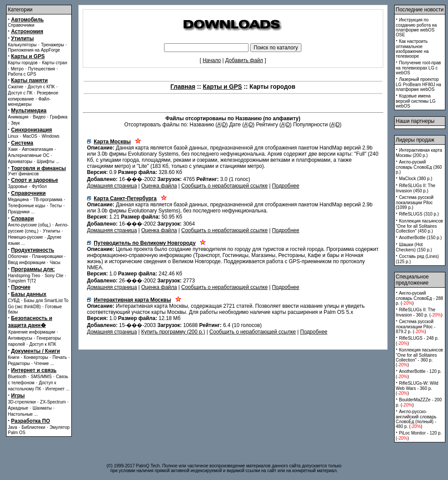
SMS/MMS (41, 377)
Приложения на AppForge (34, 50)
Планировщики (47, 256)
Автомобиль (27, 20)
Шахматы (42, 408)
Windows (51, 136)
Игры (18, 396)
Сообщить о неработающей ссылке (224, 186)
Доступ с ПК (20, 93)
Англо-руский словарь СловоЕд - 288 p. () (420, 298)
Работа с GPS (22, 74)
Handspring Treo (24, 276)
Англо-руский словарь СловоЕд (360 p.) (419, 167)
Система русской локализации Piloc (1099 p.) (415, 202)
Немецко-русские (25, 237)
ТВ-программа (48, 200)
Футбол (39, 186)
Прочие (21, 287)
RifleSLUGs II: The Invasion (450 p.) (416, 188)
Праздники (19, 212)
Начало (212, 60)
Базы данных (29, 294)
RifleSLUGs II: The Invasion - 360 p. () (419, 312)
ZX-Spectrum (53, 402)
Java (12, 427)
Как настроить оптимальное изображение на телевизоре (412, 49)
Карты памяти (29, 80)
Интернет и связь (34, 370)
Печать (60, 357)
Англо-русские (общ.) (29, 225)
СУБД (14, 301)
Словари (22, 219)
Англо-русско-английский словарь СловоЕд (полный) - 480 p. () (416, 419)
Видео (39, 117)
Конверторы (36, 357)
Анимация (18, 117)
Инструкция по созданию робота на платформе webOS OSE (416, 27)
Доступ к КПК (43, 344)
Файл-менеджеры (29, 102)
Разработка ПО (30, 421)
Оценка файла (159, 186)
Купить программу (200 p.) (173, 332)
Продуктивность (33, 250)
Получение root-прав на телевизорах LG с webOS (418, 68)
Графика (59, 117)
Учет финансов (23, 174)
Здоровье (18, 186)
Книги (14, 357)
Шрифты (45, 162)
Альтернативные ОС (29, 155)
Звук (16, 123)
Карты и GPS (28, 56)
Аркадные (18, 408)
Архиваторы (20, 162)
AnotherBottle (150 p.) (420, 238)
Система (22, 143)
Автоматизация (37, 149)
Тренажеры (53, 45)
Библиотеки (33, 427)
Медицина (18, 200)
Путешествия (42, 69)
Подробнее (286, 186)
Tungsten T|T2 (22, 281)
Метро (17, 69)
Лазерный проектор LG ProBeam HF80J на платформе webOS (419, 84)
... (57, 162)
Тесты (56, 206)
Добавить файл (244, 60)
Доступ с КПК (41, 87)
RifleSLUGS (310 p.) (419, 214)
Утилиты (22, 38)
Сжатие (16, 87)
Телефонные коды (26, 206)
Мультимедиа (29, 111)
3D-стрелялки (22, 402)
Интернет (55, 389)
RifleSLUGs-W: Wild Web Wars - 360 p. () (417, 388)
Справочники (21, 25)
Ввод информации (27, 263)
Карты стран (55, 63)
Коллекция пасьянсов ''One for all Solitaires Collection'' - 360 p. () (420, 357)
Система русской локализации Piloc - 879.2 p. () (416, 327)
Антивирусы (20, 338)
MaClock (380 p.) (416, 179)
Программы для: (33, 269)
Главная (183, 87)
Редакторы (19, 363)
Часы (55, 263)
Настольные (20, 414)
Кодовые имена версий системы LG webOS (416, 101)
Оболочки (18, 256)
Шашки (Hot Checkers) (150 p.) (414, 247)
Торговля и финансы (38, 168)
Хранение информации (31, 332)
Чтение (41, 363)
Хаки (13, 149)
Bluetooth (17, 377)
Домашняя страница (112, 186)
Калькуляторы (22, 45)
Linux (13, 136)
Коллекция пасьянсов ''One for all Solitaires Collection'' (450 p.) (420, 226)
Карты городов (23, 63)
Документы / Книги (35, 351)
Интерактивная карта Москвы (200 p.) (419, 153)
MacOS (30, 136)
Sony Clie (54, 276)
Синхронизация (31, 130)
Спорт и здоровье (34, 180)
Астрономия (27, 31)
